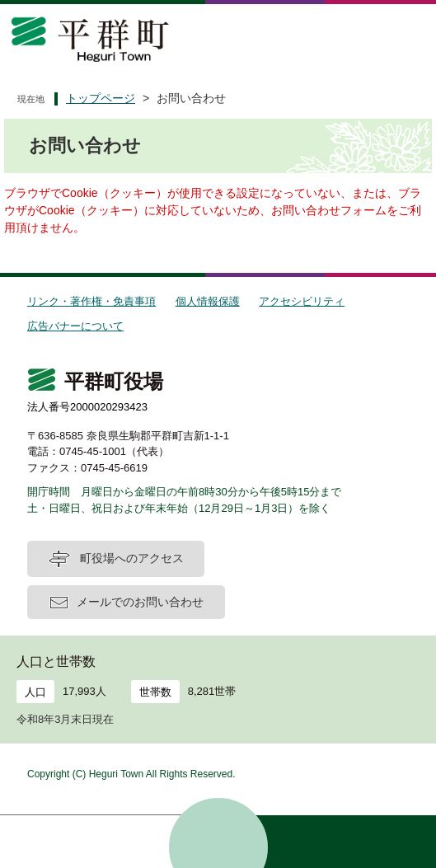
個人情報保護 (208, 301)
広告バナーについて (75, 326)
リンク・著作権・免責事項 (91, 301)
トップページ (101, 98)
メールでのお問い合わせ (140, 602)
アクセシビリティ (302, 301)
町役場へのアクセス (132, 558)
